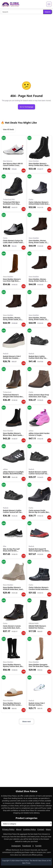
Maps (48, 829)
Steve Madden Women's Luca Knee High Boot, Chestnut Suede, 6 (12, 281)
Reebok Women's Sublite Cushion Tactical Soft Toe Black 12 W (12, 512)
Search (48, 12)
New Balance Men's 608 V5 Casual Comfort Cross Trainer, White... (13, 165)
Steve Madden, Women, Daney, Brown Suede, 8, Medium (37, 281)
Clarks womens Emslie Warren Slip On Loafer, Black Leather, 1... (39, 512)
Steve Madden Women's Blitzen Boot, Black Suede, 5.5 (13, 435)
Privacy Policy (8, 829)
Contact (41, 829)
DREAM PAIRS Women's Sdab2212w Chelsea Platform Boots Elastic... (38, 628)
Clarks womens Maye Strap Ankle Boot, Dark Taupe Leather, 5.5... (39, 397)
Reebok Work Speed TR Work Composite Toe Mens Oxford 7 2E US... (39, 551)
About (19, 829)
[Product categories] (27, 824)
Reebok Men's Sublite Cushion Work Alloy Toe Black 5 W (37, 358)
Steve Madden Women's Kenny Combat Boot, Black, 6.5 (39, 165)
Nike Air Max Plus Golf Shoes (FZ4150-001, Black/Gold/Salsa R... (11, 551)
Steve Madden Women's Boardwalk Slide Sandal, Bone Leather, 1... (12, 705)
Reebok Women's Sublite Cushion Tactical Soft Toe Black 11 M (38, 474)
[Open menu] (49, 4)
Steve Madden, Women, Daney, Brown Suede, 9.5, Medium (38, 242)
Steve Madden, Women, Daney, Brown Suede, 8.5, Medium (12, 320)
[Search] (22, 12)
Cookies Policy (29, 829)
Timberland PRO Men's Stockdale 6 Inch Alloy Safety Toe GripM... (11, 204)
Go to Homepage (27, 107)
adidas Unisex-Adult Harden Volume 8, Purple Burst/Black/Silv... (39, 435)
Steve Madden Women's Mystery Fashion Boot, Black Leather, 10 (14, 666)
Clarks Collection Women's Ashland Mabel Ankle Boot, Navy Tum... (39, 204)
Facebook (27, 846)
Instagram (16, 846)
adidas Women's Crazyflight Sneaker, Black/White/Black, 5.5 (13, 474)
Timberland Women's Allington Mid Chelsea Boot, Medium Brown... (13, 397)
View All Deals (8, 129)
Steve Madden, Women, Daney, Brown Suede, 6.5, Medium (38, 320)
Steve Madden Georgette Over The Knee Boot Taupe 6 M (39, 666)
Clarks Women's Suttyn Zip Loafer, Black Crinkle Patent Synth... (13, 242)
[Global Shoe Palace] (11, 4)
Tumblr (38, 846)
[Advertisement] (27, 42)
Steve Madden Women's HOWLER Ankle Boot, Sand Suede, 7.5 (13, 589)
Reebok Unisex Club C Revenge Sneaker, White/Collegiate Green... (38, 705)
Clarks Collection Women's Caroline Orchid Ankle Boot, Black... (39, 589)
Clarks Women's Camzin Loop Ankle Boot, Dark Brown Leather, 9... (12, 628)
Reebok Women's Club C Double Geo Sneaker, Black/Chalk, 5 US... (12, 358)
